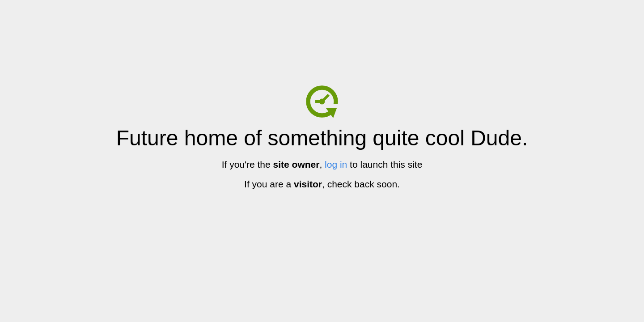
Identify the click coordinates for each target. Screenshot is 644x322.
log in (336, 164)
